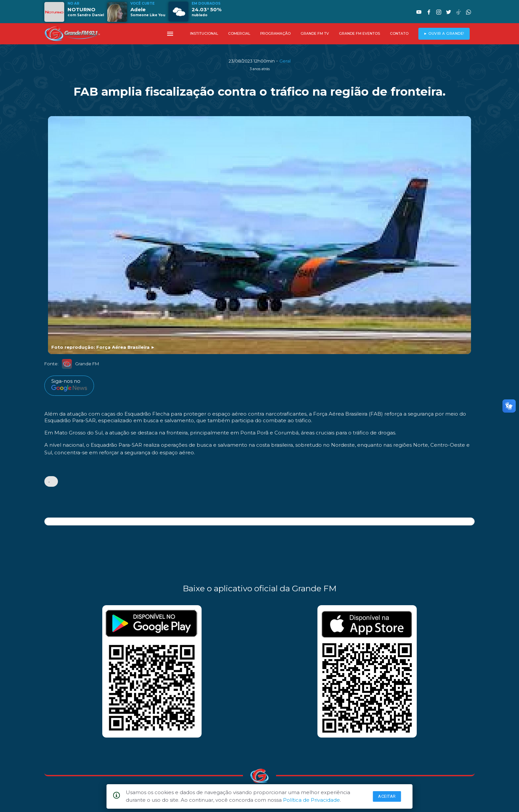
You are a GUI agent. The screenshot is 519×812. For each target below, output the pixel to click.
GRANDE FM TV (315, 34)
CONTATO (399, 34)
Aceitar (387, 796)
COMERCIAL (239, 34)
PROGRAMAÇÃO (275, 34)
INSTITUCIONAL (204, 34)
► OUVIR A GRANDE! (444, 34)
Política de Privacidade (311, 800)
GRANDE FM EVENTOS (359, 34)
